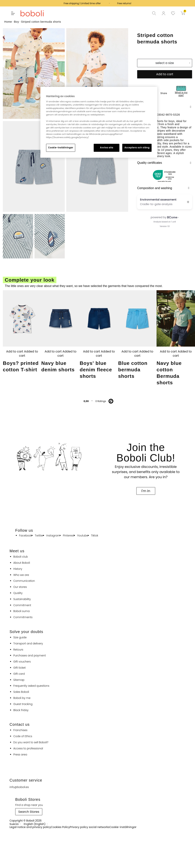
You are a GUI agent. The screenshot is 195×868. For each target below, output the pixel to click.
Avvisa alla (107, 148)
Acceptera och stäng (137, 148)
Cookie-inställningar (61, 148)
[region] (99, 122)
